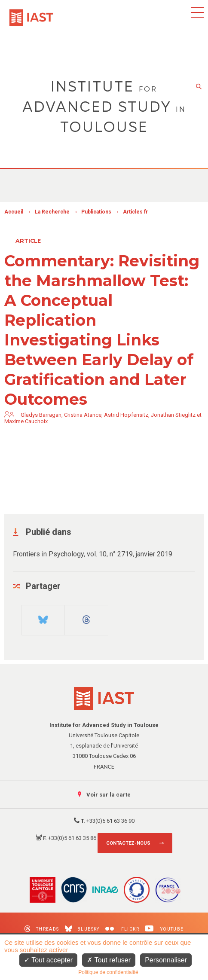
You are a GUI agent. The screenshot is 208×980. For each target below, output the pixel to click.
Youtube (164, 929)
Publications (96, 212)
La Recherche (52, 212)
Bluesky (82, 929)
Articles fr (135, 212)
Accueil (14, 212)
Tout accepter (48, 960)
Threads (41, 929)
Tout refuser (109, 960)
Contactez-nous (128, 843)
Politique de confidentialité (108, 972)
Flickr (122, 929)
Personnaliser (166, 960)
